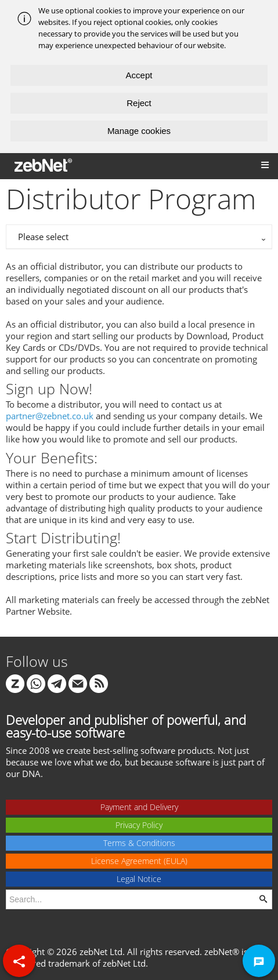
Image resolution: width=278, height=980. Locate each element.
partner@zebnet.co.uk (50, 416)
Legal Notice (139, 879)
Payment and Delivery (139, 807)
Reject (139, 103)
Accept (139, 75)
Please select (43, 237)
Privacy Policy (139, 825)
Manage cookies (139, 131)
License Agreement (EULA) (139, 861)
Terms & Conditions (139, 843)
